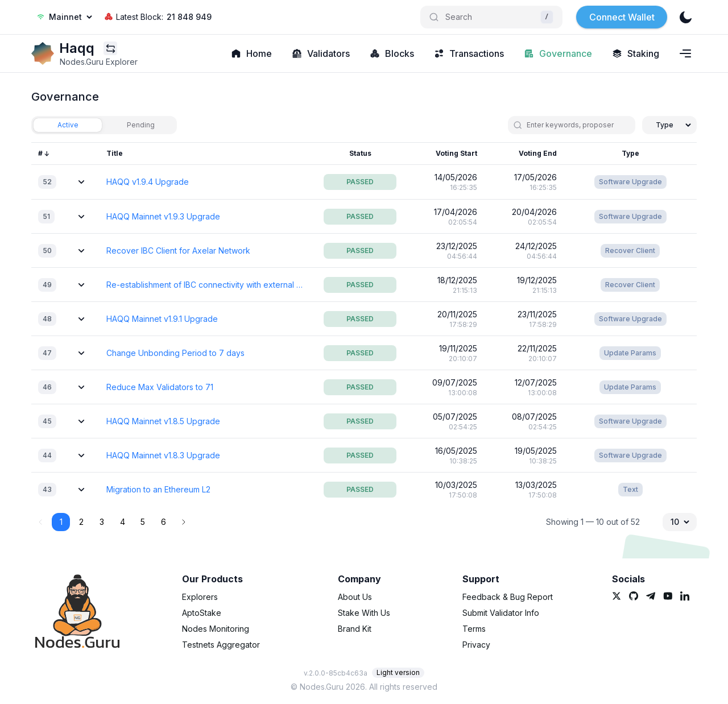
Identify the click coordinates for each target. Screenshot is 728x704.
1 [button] (61, 522)
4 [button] (123, 522)
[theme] (685, 17)
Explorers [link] (200, 597)
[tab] (68, 125)
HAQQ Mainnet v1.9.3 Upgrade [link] (163, 216)
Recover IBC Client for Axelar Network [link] (178, 250)
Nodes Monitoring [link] (216, 629)
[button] (184, 522)
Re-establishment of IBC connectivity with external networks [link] (205, 285)
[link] (43, 53)
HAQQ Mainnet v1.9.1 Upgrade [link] (162, 319)
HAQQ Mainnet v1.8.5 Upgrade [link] (163, 421)
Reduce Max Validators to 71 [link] (160, 387)
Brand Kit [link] (355, 629)
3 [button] (102, 522)
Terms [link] (474, 629)
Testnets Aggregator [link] (221, 645)
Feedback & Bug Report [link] (508, 597)
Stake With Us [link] (364, 613)
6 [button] (164, 522)
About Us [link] (355, 597)
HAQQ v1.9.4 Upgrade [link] (148, 182)
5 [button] (143, 522)
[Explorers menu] (110, 48)
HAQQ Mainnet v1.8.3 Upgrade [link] (163, 455)
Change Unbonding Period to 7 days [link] (175, 353)
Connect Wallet (622, 17)
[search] (576, 125)
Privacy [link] (476, 645)
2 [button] (81, 522)
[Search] (491, 17)
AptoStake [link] (202, 613)
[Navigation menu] (685, 53)
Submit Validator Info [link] (501, 613)
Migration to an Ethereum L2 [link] (158, 489)
